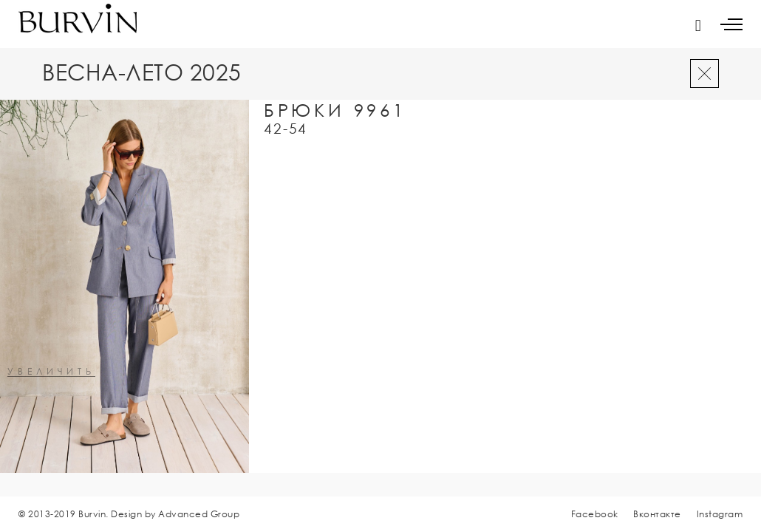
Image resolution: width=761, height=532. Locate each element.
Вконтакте (657, 514)
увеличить (51, 372)
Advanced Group (199, 514)
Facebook (595, 514)
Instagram (720, 514)
